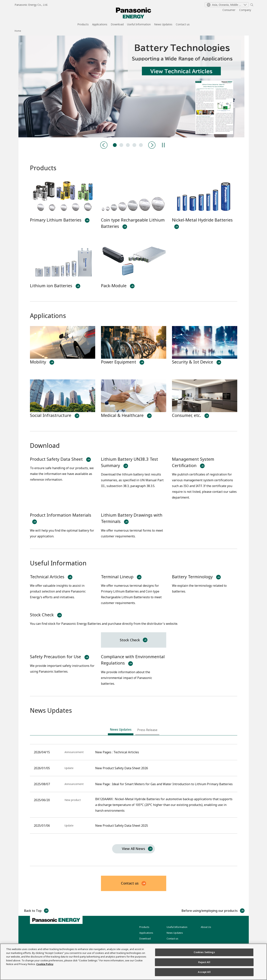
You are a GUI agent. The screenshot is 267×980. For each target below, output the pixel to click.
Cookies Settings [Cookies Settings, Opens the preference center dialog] (204, 952)
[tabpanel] (134, 86)
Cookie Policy (45, 964)
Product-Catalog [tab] (121, 145)
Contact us (183, 25)
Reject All (204, 962)
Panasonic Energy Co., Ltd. (31, 5)
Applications (100, 25)
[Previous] (104, 145)
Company (245, 10)
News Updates (163, 25)
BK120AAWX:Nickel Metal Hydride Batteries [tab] (128, 145)
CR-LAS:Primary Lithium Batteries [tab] (134, 145)
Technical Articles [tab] (115, 145)
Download (117, 25)
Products (83, 25)
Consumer (229, 10)
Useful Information (139, 25)
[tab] (121, 730)
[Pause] (163, 145)
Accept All (204, 972)
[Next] (152, 145)
